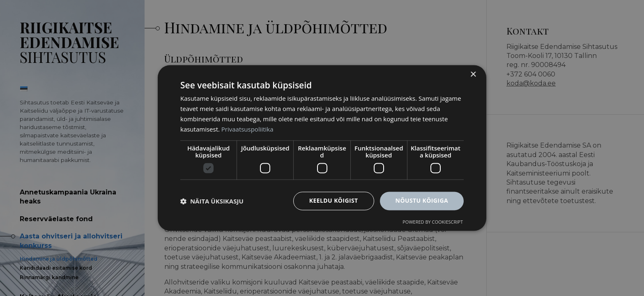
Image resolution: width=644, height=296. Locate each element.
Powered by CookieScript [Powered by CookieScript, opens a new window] (433, 222)
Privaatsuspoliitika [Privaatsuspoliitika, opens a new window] (247, 129)
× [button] (473, 75)
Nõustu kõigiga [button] (422, 201)
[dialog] (322, 148)
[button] (212, 201)
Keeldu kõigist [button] (334, 201)
